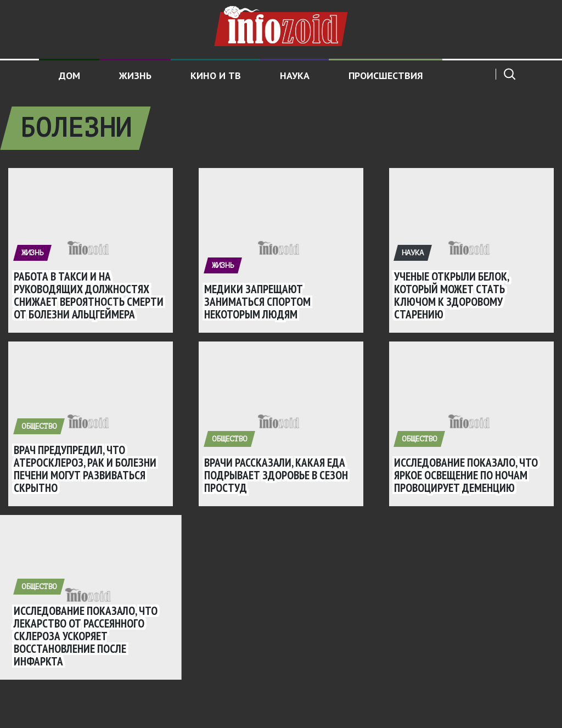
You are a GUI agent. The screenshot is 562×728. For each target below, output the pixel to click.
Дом (69, 75)
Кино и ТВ (216, 75)
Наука (295, 75)
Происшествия (386, 75)
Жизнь (135, 75)
